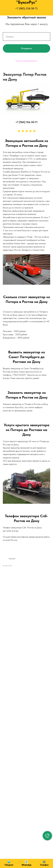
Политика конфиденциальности (27, 61)
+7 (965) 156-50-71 (26, 8)
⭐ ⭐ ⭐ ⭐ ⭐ (27, 131)
